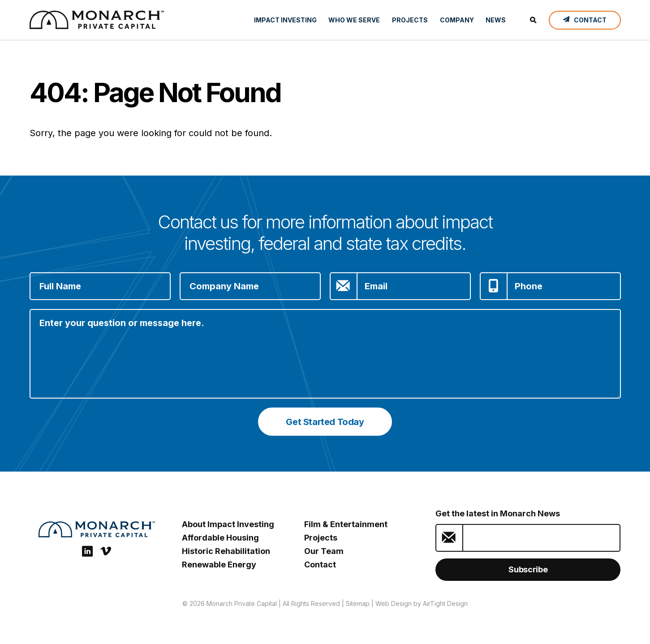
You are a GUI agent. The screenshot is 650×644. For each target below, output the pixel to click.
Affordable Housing (220, 538)
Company (457, 20)
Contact (320, 565)
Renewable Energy (219, 565)
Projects (410, 20)
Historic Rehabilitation (226, 551)
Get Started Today (325, 422)
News (496, 20)
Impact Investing (285, 20)
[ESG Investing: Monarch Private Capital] (97, 20)
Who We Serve (354, 20)
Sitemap (358, 603)
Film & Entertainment (346, 524)
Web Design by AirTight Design (422, 603)
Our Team (324, 551)
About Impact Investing (228, 524)
